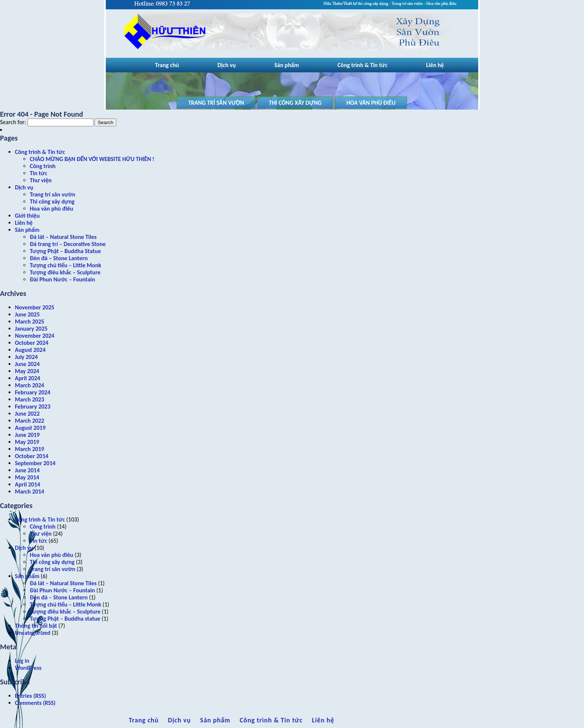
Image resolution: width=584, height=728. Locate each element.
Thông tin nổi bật (36, 626)
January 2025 (31, 329)
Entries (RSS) (30, 696)
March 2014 (30, 491)
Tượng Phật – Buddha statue (65, 619)
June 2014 (27, 470)
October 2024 (32, 343)
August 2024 (30, 350)
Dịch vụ (227, 65)
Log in (22, 661)
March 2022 (30, 421)
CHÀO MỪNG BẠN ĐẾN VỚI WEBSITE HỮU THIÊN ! (92, 159)
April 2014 (28, 484)
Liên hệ (435, 65)
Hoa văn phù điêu (371, 103)
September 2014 (35, 463)
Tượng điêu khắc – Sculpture (65, 272)
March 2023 (30, 399)
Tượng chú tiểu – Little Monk (66, 265)
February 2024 (33, 392)
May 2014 (27, 477)
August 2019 (30, 428)
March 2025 (30, 322)
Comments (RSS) (35, 703)
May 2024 (27, 371)
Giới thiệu (27, 216)
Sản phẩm (287, 65)
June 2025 (27, 314)
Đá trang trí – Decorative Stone (68, 244)
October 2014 (32, 456)
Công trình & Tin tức (362, 65)
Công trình (43, 166)
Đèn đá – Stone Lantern (59, 258)
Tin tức (39, 173)
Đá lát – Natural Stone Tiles (63, 237)
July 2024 (26, 357)
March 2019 (30, 449)
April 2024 (28, 378)
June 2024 (27, 364)
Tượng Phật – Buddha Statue (65, 251)
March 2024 (30, 385)
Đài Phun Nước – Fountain (62, 279)
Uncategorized (33, 633)
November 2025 (35, 307)
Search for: (13, 122)
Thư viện (41, 180)
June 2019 (27, 435)
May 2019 (27, 442)
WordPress (28, 668)
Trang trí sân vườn (216, 103)
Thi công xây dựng (295, 103)
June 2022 (27, 414)
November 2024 (35, 336)
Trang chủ (167, 65)
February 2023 (33, 406)
